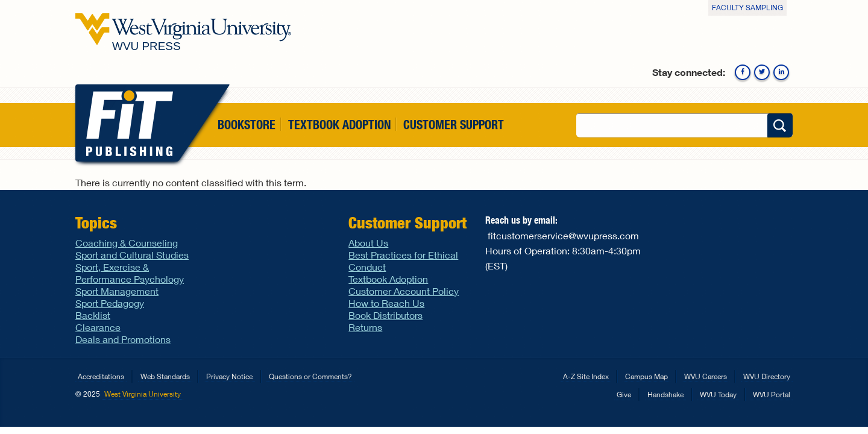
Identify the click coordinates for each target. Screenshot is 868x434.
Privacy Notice (229, 376)
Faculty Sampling (747, 8)
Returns (365, 327)
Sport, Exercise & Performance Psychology (130, 273)
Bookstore (247, 124)
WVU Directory (767, 376)
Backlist (93, 315)
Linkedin (781, 72)
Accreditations (101, 376)
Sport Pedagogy (110, 303)
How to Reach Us (386, 303)
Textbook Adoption (339, 124)
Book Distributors (385, 315)
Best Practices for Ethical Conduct (403, 261)
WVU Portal (772, 395)
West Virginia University (143, 394)
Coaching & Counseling (127, 243)
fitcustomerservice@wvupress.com (563, 235)
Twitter (762, 72)
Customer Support (454, 124)
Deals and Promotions (123, 339)
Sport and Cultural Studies (132, 255)
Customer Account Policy (404, 291)
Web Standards (165, 376)
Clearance (98, 327)
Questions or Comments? (310, 376)
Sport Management (117, 291)
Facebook (743, 72)
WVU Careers (706, 376)
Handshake (665, 395)
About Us (368, 243)
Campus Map (646, 376)
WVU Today (718, 395)
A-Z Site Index (586, 376)
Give (624, 395)
